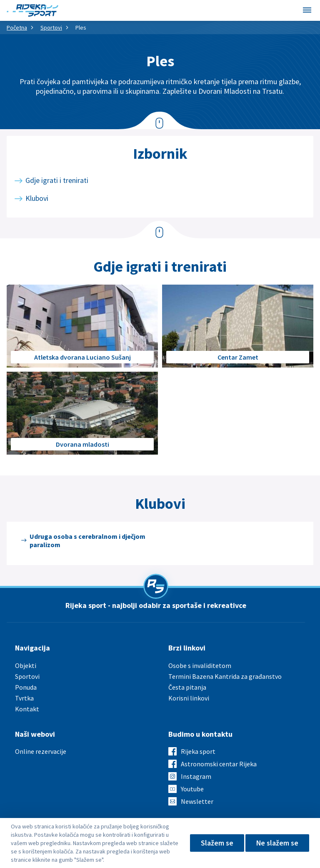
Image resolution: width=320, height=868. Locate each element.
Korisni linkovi (189, 698)
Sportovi (51, 28)
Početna (17, 28)
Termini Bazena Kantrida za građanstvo (225, 676)
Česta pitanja (187, 687)
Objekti (26, 665)
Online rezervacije (41, 751)
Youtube (192, 789)
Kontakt (27, 709)
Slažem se (217, 843)
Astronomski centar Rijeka (219, 764)
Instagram (196, 776)
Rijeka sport (198, 751)
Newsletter (197, 801)
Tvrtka (24, 698)
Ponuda (26, 687)
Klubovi (37, 198)
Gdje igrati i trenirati (57, 180)
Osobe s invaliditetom (200, 665)
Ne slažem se (277, 843)
